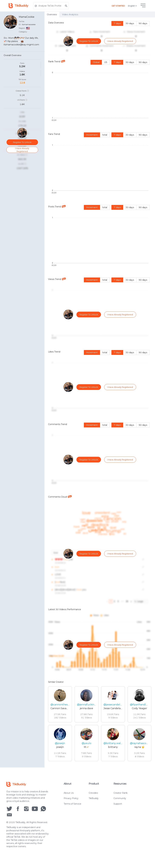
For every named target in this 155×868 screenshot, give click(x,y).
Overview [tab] (52, 15)
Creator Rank (120, 798)
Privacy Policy (71, 803)
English (133, 6)
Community (120, 803)
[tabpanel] (100, 392)
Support (118, 809)
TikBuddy (94, 803)
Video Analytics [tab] (70, 15)
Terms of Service (73, 809)
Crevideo (93, 798)
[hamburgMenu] (143, 5)
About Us (69, 798)
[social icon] (9, 814)
